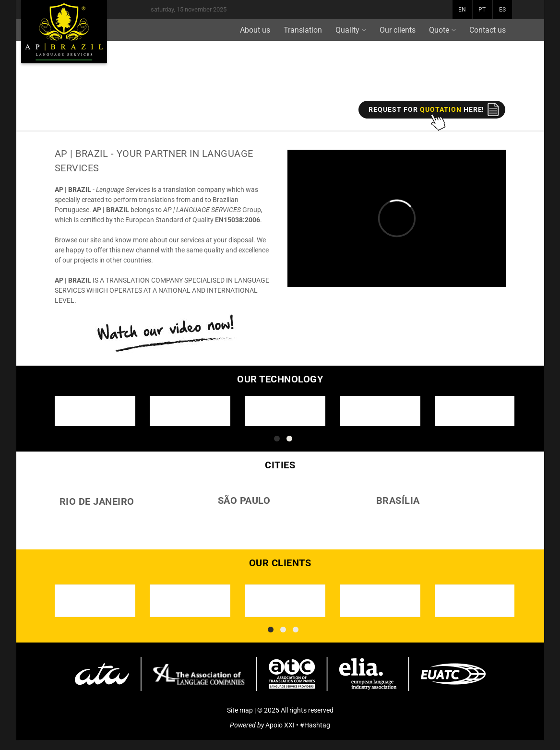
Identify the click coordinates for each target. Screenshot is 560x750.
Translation (303, 30)
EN (462, 10)
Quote (442, 30)
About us (255, 30)
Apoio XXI (280, 725)
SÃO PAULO (244, 500)
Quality (351, 30)
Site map (240, 710)
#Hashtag (315, 725)
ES (502, 10)
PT (482, 10)
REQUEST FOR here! (426, 109)
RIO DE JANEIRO (97, 501)
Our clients (398, 30)
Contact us (488, 30)
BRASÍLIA (398, 500)
